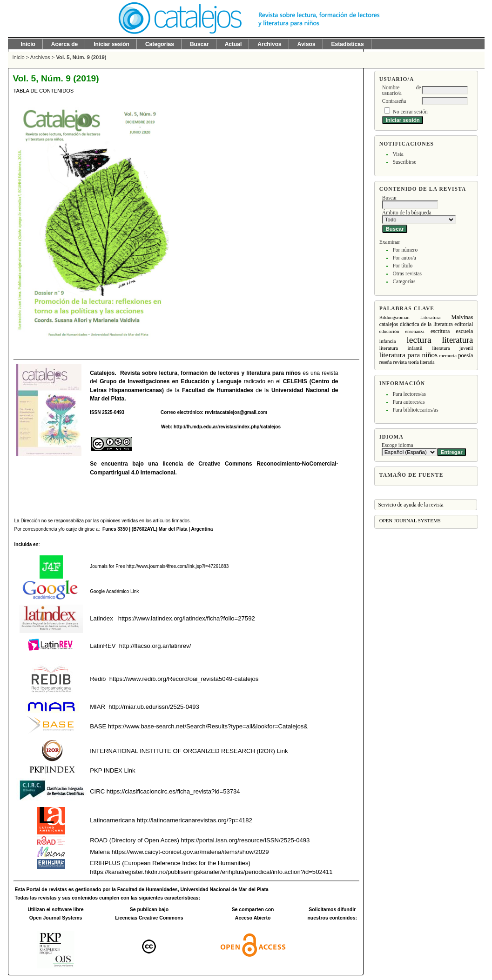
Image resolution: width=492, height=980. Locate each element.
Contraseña (394, 101)
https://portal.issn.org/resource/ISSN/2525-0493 (245, 840)
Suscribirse (404, 162)
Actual (233, 44)
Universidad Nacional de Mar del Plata (225, 890)
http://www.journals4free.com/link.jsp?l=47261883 (178, 566)
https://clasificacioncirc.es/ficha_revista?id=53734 (172, 791)
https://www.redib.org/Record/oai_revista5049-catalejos (184, 679)
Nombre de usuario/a (402, 90)
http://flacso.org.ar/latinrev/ (155, 646)
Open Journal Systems (410, 520)
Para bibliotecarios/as (415, 410)
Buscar (199, 44)
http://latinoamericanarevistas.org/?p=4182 (195, 820)
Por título (402, 266)
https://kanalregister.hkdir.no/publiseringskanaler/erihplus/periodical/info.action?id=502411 (211, 872)
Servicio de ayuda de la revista (411, 505)
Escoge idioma (398, 445)
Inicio (28, 44)
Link (134, 591)
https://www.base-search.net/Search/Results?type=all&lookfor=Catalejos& (208, 726)
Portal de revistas (47, 890)
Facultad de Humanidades (218, 390)
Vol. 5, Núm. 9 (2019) (81, 57)
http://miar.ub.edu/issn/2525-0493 (154, 707)
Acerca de (64, 44)
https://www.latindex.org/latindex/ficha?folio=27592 (186, 618)
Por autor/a (404, 258)
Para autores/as (408, 402)
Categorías (404, 281)
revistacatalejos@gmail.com (236, 412)
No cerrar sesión (410, 112)
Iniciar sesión (111, 44)
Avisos (307, 44)
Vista (398, 154)
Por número (405, 250)
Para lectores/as (409, 394)
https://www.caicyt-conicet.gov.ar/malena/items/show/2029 (190, 852)
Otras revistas (407, 273)
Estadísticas (348, 44)
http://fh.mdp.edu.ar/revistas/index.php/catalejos (227, 427)
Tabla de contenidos (44, 91)
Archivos (269, 44)
